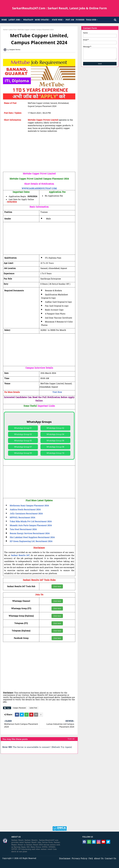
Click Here (57, 586)
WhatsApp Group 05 (23, 441)
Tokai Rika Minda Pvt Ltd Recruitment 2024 (31, 522)
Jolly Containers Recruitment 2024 (26, 514)
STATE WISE (57, 20)
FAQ (91, 858)
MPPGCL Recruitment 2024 (22, 518)
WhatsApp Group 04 (55, 434)
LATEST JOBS (14, 20)
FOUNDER (80, 20)
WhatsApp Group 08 (55, 447)
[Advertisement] (39, 156)
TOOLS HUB (91, 20)
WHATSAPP (28, 20)
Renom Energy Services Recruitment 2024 (30, 534)
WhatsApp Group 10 (55, 453)
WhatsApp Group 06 (55, 441)
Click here (57, 638)
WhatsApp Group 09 (23, 453)
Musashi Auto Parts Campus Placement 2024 (31, 526)
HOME (4, 20)
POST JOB (70, 20)
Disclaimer (65, 858)
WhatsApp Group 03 (23, 434)
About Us (99, 858)
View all (71, 739)
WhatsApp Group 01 (23, 428)
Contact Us (110, 858)
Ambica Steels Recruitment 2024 (25, 510)
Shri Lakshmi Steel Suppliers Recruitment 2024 (32, 538)
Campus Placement (19, 708)
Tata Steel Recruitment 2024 (23, 530)
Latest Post (12, 30)
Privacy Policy (80, 858)
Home (5, 30)
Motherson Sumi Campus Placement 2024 (29, 506)
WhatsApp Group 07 (23, 447)
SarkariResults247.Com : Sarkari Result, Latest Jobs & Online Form (60, 8)
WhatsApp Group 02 (55, 428)
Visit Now (57, 392)
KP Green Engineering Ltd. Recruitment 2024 (31, 542)
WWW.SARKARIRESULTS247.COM (39, 189)
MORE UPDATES (42, 20)
